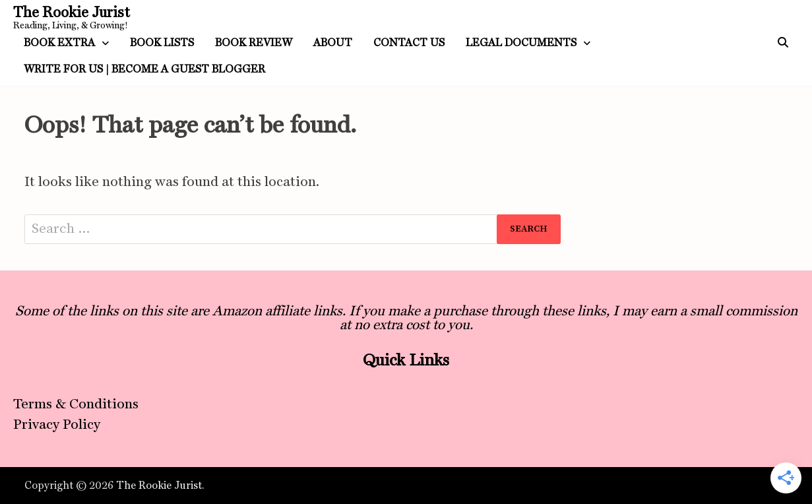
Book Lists (162, 43)
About (333, 43)
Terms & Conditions (76, 403)
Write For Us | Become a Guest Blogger (144, 69)
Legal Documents (521, 43)
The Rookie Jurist (72, 12)
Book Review (254, 43)
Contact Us (409, 43)
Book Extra (59, 43)
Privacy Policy (57, 424)
